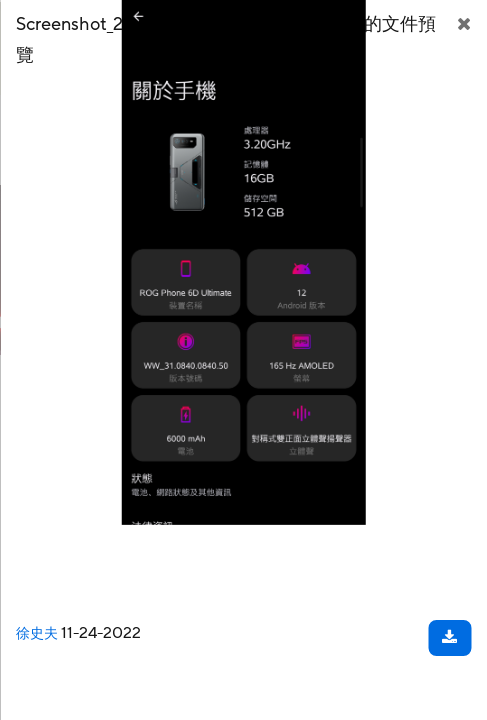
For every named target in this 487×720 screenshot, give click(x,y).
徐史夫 (37, 634)
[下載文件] (449, 638)
